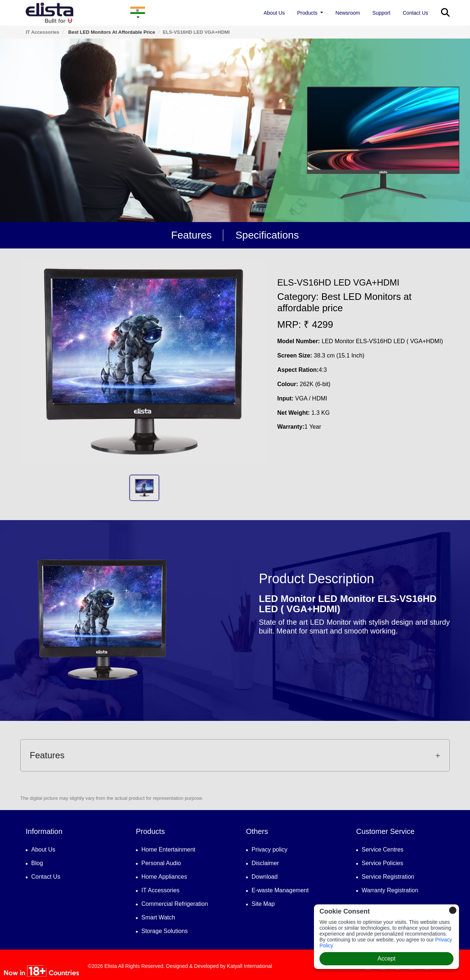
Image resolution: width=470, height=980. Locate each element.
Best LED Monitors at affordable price (111, 32)
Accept (386, 959)
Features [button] (235, 755)
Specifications (267, 235)
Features (191, 235)
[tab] (235, 755)
